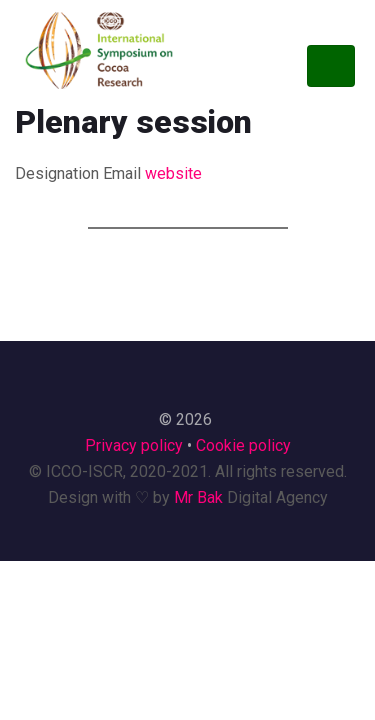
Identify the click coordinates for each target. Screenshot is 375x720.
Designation (57, 173)
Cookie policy (243, 445)
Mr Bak (198, 497)
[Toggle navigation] (331, 66)
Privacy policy (134, 445)
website (173, 173)
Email (122, 173)
